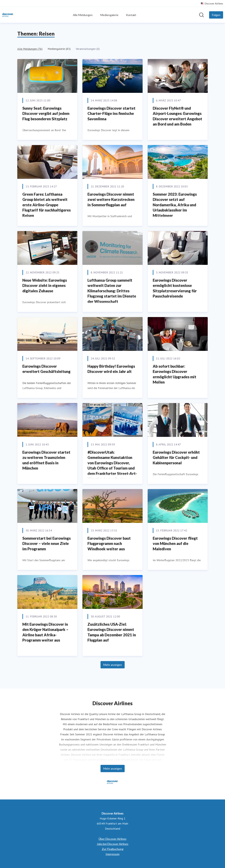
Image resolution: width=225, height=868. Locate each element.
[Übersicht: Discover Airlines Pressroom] (8, 15)
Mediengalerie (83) (59, 49)
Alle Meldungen (83, 15)
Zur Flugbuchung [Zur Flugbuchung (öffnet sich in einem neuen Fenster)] (113, 849)
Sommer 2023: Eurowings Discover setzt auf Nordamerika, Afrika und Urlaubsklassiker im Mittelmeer (175, 205)
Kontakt (131, 15)
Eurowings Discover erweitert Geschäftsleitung (46, 369)
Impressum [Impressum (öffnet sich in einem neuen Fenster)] (112, 854)
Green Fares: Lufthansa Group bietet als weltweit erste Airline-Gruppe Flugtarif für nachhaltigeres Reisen (47, 205)
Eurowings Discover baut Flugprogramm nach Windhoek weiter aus (109, 543)
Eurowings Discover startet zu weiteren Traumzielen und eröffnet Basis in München (46, 460)
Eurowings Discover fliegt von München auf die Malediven (175, 543)
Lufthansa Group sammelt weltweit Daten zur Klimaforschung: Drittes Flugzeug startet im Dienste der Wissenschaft (112, 291)
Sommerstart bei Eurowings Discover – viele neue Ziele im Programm (47, 543)
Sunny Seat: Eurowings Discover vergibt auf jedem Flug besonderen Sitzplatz (46, 113)
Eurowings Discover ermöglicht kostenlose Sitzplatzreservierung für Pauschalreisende (175, 288)
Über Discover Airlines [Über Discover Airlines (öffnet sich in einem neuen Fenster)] (112, 839)
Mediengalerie (109, 15)
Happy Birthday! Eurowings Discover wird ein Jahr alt (111, 369)
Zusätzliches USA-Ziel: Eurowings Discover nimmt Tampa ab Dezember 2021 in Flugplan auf (112, 632)
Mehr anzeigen (113, 665)
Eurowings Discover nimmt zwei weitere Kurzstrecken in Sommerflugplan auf (111, 199)
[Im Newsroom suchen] (201, 15)
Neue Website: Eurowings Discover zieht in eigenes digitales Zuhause (45, 285)
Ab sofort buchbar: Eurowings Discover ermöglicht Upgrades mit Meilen (175, 374)
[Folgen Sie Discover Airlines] (216, 15)
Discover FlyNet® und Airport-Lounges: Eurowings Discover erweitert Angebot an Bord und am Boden (177, 116)
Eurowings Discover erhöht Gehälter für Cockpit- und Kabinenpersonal (176, 457)
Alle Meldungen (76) (30, 49)
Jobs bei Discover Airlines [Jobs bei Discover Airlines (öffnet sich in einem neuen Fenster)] (112, 844)
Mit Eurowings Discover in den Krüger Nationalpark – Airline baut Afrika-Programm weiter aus (45, 632)
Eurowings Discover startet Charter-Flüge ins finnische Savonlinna (111, 113)
